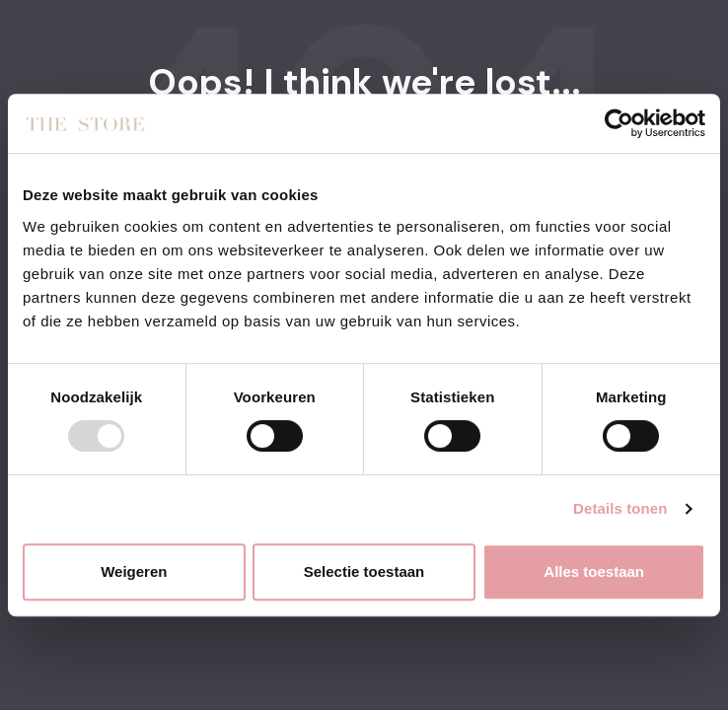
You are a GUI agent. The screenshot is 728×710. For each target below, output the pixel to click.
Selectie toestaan (364, 571)
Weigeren (134, 571)
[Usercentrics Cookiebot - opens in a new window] (619, 123)
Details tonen (620, 508)
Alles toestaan (594, 571)
